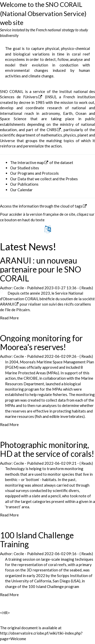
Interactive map (31, 162)
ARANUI (7, 304)
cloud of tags (71, 206)
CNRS (52, 130)
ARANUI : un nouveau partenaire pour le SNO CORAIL (41, 269)
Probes (72, 179)
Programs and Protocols (38, 173)
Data (22, 179)
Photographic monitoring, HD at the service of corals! (47, 449)
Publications (28, 184)
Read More (9, 318)
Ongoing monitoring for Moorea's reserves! (41, 342)
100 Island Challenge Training (37, 540)
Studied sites (28, 168)
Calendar (25, 190)
